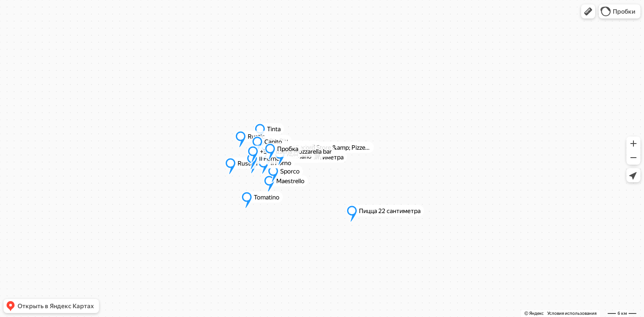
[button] (588, 11)
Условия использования (572, 313)
